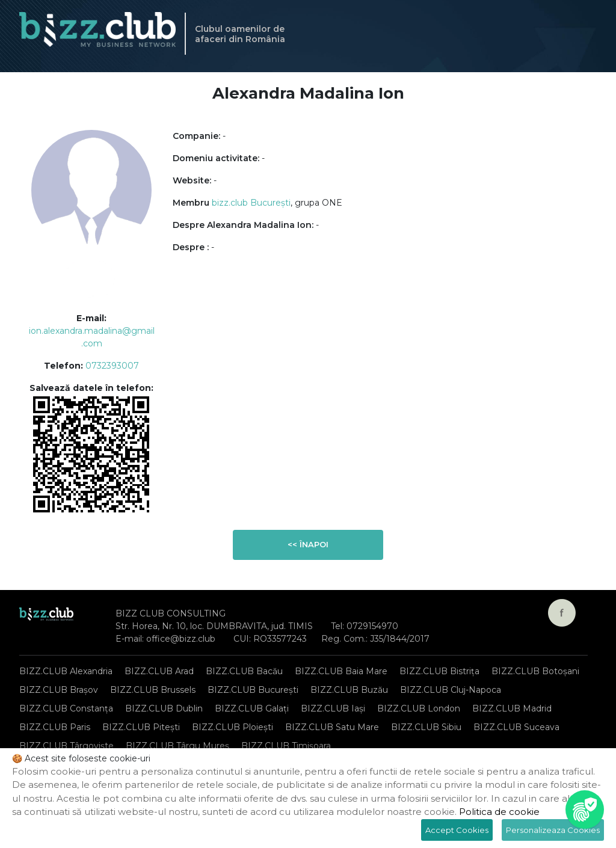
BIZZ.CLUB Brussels (153, 690)
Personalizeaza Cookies (553, 830)
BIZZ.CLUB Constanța (66, 708)
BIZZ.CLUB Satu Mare (332, 727)
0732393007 (112, 366)
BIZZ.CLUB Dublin (164, 708)
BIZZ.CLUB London (419, 708)
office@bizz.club (181, 639)
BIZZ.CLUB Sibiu (426, 727)
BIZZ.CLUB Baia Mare (341, 671)
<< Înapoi (308, 544)
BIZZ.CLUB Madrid (512, 708)
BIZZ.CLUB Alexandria (66, 671)
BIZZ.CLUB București (253, 690)
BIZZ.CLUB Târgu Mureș (177, 746)
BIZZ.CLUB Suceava (516, 727)
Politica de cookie (499, 812)
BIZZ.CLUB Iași (333, 708)
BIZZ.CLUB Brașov (59, 690)
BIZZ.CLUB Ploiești (233, 727)
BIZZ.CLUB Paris (55, 727)
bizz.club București (251, 203)
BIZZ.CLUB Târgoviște (66, 746)
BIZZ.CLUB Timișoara (286, 746)
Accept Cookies (457, 830)
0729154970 (372, 626)
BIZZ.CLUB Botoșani (535, 671)
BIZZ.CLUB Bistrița (439, 671)
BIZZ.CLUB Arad (159, 671)
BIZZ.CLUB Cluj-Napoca (451, 690)
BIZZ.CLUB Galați (252, 708)
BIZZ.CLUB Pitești (141, 727)
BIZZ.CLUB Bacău (244, 671)
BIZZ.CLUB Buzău (349, 690)
